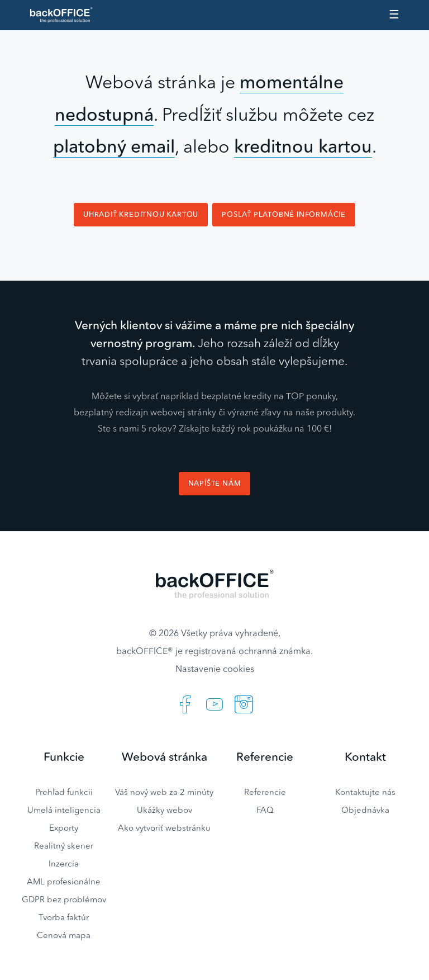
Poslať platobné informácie (284, 214)
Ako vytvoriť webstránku (164, 828)
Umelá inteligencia (64, 810)
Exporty (64, 828)
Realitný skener (64, 846)
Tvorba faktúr (64, 917)
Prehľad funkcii (64, 792)
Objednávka (365, 810)
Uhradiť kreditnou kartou (141, 214)
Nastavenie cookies (215, 669)
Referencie (265, 792)
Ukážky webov (165, 810)
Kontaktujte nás (365, 792)
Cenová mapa (64, 935)
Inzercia (64, 863)
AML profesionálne (64, 881)
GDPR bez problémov (64, 899)
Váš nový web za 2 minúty (164, 792)
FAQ (265, 810)
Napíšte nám (215, 483)
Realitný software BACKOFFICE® (66, 15)
